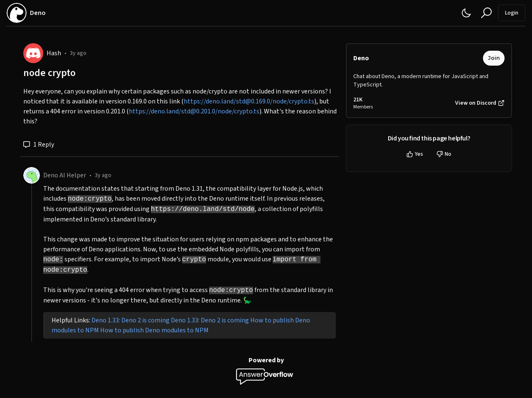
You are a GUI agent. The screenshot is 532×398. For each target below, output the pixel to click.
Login (512, 13)
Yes (415, 154)
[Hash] (33, 53)
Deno (361, 58)
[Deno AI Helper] (32, 175)
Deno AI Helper (65, 175)
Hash (54, 53)
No (444, 154)
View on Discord (480, 103)
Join (494, 58)
